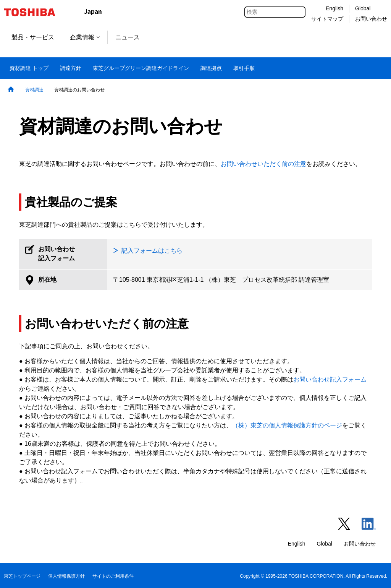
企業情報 (85, 37)
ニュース (128, 37)
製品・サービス (33, 37)
